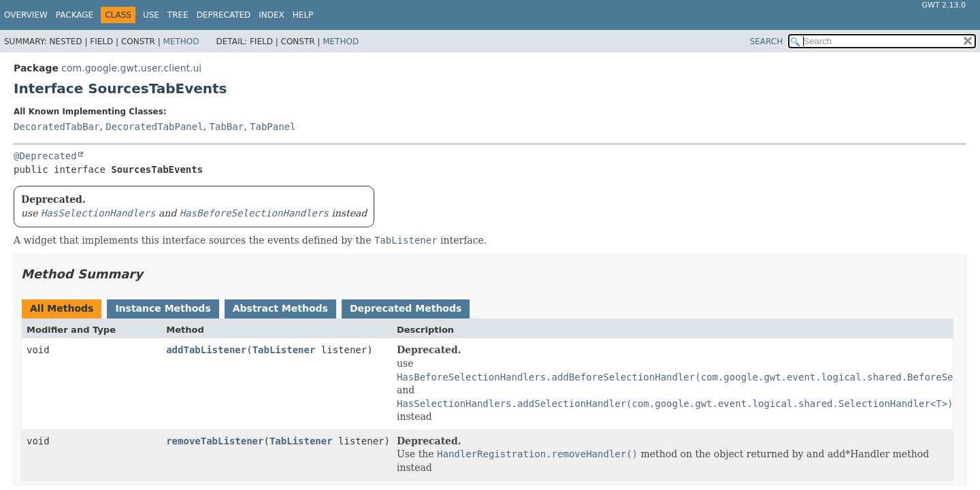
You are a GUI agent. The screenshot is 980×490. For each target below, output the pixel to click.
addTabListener (206, 350)
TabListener (284, 350)
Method (181, 42)
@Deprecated (45, 156)
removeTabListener (215, 441)
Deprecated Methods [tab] (406, 308)
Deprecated (224, 15)
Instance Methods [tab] (163, 308)
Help (303, 15)
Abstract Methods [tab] (280, 308)
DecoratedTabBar (56, 127)
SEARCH (767, 42)
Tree (178, 15)
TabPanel (273, 127)
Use (151, 15)
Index (272, 15)
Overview (26, 15)
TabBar (227, 127)
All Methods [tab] (62, 308)
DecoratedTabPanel (154, 127)
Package (75, 15)
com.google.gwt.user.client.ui (131, 68)
